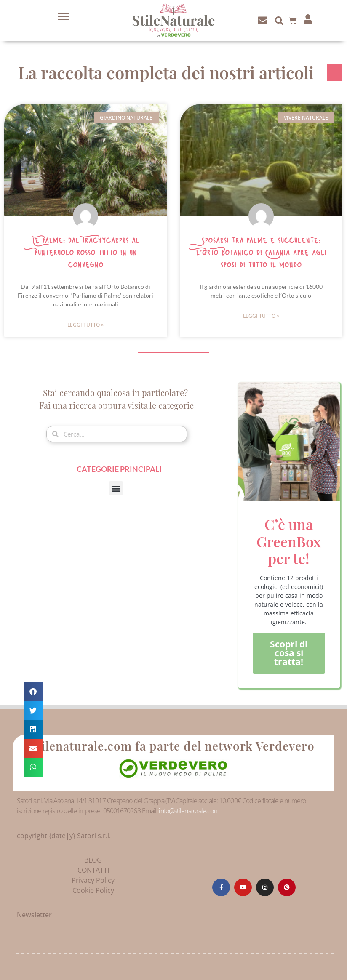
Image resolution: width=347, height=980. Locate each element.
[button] (64, 16)
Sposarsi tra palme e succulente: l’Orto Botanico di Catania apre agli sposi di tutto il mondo (261, 253)
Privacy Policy (93, 880)
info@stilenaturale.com (189, 811)
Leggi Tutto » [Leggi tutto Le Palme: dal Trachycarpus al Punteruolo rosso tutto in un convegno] (85, 325)
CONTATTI (93, 870)
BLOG (93, 860)
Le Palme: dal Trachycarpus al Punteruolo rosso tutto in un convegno (86, 253)
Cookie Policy (93, 890)
